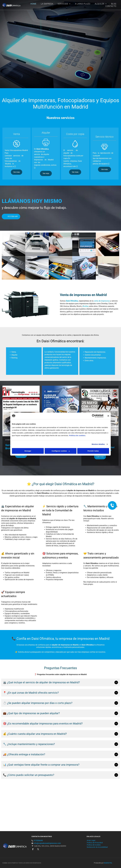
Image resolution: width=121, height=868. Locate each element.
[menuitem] (33, 4)
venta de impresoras (102, 301)
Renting (14, 372)
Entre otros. (89, 375)
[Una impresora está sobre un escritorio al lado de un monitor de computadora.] (107, 268)
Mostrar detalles (98, 444)
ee (106, 863)
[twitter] (38, 850)
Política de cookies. (77, 435)
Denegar (28, 451)
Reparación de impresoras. (95, 367)
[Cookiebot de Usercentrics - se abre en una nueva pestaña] (94, 416)
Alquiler (14, 370)
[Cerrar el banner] (108, 416)
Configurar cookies (61, 451)
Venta (14, 367)
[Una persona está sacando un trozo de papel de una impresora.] (84, 268)
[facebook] (33, 850)
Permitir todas (93, 451)
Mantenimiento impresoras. (96, 372)
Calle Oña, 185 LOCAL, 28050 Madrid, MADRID (50, 846)
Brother (86, 306)
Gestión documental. (93, 370)
